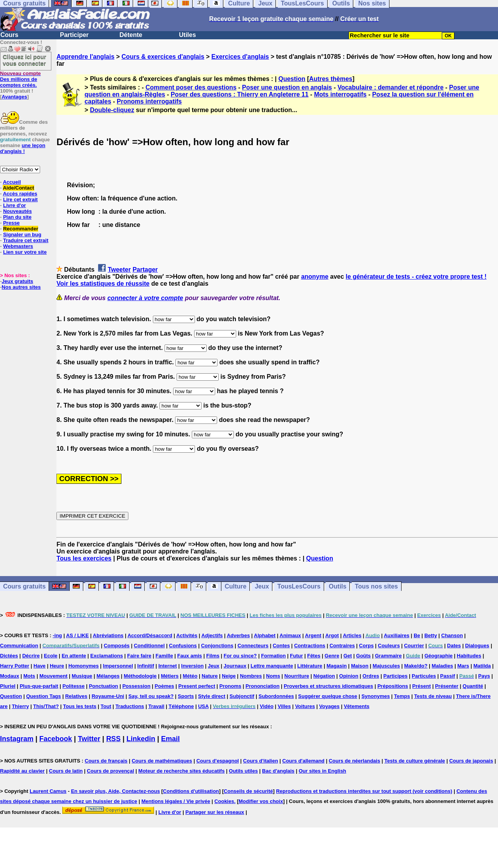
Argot (332, 635)
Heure (57, 666)
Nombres (251, 676)
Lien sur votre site (25, 252)
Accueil (12, 182)
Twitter (89, 739)
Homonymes (84, 666)
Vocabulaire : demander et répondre (390, 87)
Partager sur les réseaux (215, 812)
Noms (273, 676)
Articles (352, 635)
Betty (431, 635)
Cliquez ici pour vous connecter (25, 60)
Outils (338, 586)
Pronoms (230, 686)
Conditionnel (149, 646)
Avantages (14, 97)
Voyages (329, 706)
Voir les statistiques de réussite (103, 284)
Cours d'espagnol (218, 761)
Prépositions (393, 686)
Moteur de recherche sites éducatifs (182, 771)
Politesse (73, 686)
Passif (447, 676)
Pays (484, 676)
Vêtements (357, 706)
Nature (210, 676)
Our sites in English (323, 771)
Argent (313, 635)
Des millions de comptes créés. (20, 79)
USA (203, 706)
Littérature (310, 666)
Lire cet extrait (20, 199)
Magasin (337, 666)
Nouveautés (18, 211)
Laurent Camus (48, 791)
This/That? (46, 706)
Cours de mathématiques (162, 761)
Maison (360, 666)
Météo (190, 676)
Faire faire (139, 656)
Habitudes (469, 656)
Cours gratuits (24, 586)
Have (39, 666)
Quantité (473, 686)
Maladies (443, 666)
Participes (395, 676)
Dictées (9, 656)
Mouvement (53, 676)
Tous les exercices (84, 558)
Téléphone (181, 706)
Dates (454, 646)
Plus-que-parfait (39, 686)
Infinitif (146, 666)
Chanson (452, 635)
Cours (9, 35)
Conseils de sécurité (248, 791)
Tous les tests (80, 706)
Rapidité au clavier (22, 771)
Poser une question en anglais (287, 87)
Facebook (56, 739)
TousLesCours (299, 586)
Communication (19, 646)
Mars (463, 666)
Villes (284, 706)
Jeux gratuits (17, 281)
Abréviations (108, 635)
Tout (106, 706)
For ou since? (240, 656)
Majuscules (386, 666)
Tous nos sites (376, 586)
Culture (235, 586)
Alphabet (265, 635)
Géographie (438, 656)
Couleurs (389, 646)
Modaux (10, 676)
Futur (296, 656)
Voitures (305, 706)
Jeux (262, 586)
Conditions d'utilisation (191, 791)
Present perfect (197, 686)
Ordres (371, 676)
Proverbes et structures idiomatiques (328, 686)
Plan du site (17, 217)
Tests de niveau (433, 696)
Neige (229, 676)
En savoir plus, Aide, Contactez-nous (115, 791)
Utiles (188, 35)
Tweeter (119, 270)
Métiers (170, 676)
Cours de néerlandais (354, 761)
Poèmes (165, 686)
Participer (74, 35)
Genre (332, 656)
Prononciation (262, 686)
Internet (168, 666)
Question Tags (43, 696)
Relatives (76, 696)
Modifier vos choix (261, 801)
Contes (281, 646)
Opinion (349, 676)
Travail (156, 706)
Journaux (235, 666)
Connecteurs (253, 646)
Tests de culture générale (415, 761)
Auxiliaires (396, 635)
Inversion (193, 666)
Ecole (51, 656)
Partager (145, 270)
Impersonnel (118, 666)
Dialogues (477, 646)
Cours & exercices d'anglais (163, 57)
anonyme (315, 277)
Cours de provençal (110, 771)
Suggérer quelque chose (328, 696)
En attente (74, 656)
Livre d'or (15, 205)
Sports (186, 696)
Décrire (31, 656)
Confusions (183, 646)
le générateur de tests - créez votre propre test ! (416, 277)
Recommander (21, 229)
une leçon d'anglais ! (23, 148)
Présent (422, 686)
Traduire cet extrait (26, 240)
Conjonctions (217, 646)
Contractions (310, 646)
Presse (11, 223)
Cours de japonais (471, 761)
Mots (29, 676)
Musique (82, 676)
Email (170, 739)
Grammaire (388, 656)
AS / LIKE (78, 635)
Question (292, 79)
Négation (324, 676)
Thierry (20, 706)
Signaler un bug (22, 235)
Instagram (17, 739)
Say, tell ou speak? (151, 696)
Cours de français (106, 761)
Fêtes (314, 656)
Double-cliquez (112, 110)
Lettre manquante (272, 666)
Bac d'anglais (278, 771)
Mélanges (108, 676)
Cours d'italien (261, 761)
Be (417, 635)
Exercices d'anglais (240, 57)
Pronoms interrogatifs (149, 101)
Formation (274, 656)
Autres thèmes (331, 79)
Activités (187, 635)
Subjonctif (242, 696)
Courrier (414, 646)
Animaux (290, 635)
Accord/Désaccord (150, 635)
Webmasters (18, 246)
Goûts (363, 656)
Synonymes (376, 696)
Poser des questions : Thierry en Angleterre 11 (240, 94)
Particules (424, 676)
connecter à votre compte (145, 298)
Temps (402, 696)
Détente (131, 35)
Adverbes (238, 635)
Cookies (224, 801)
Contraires (342, 646)
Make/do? (416, 666)
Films (213, 656)
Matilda (482, 666)
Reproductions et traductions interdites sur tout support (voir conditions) (364, 791)
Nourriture (297, 676)
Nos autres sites (21, 287)
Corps (366, 646)
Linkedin (141, 739)
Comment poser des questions (191, 87)
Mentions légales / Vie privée (176, 801)
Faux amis (190, 656)
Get (348, 656)
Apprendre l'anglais (85, 57)
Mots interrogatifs (340, 94)
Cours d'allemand (304, 761)
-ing (57, 635)
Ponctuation (103, 686)
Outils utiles (243, 771)
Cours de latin (66, 771)
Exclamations (107, 656)
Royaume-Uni (108, 696)
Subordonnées (276, 696)
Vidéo (267, 706)
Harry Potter (15, 666)
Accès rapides (20, 194)
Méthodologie (140, 676)
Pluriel (8, 686)
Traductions (130, 706)
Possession (136, 686)
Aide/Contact (18, 188)
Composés (117, 646)
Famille (164, 656)
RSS (113, 739)
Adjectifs (212, 635)
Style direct (212, 696)
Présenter (447, 686)
